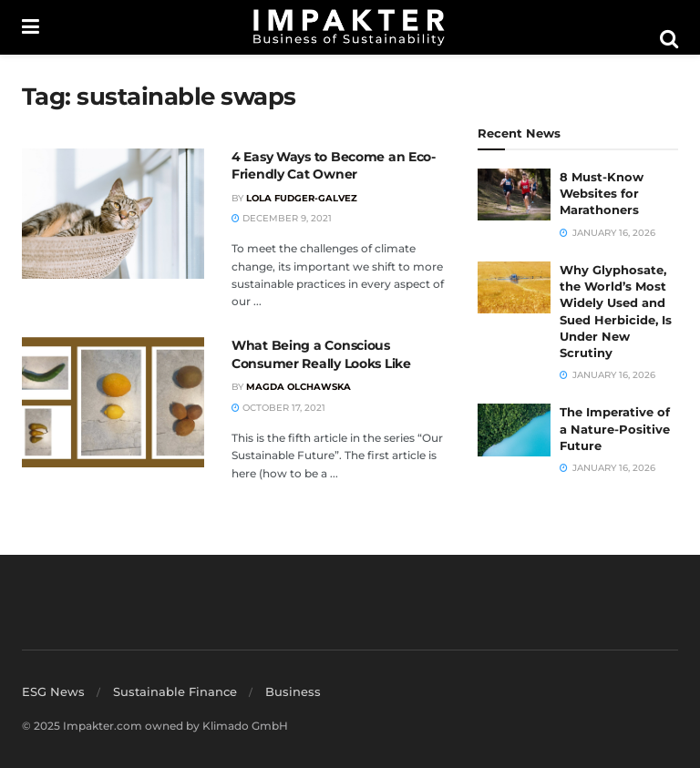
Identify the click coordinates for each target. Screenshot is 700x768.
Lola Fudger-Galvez (302, 198)
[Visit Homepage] (349, 27)
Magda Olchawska (299, 387)
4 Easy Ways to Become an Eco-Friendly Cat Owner (334, 166)
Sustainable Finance (175, 691)
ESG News (53, 691)
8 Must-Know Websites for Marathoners (602, 193)
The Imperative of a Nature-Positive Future (615, 428)
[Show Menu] (31, 27)
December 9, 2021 (282, 218)
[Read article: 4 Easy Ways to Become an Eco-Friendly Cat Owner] (113, 214)
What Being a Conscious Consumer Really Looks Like (321, 354)
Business (293, 691)
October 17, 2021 (278, 408)
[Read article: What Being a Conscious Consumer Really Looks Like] (113, 402)
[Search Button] (669, 39)
